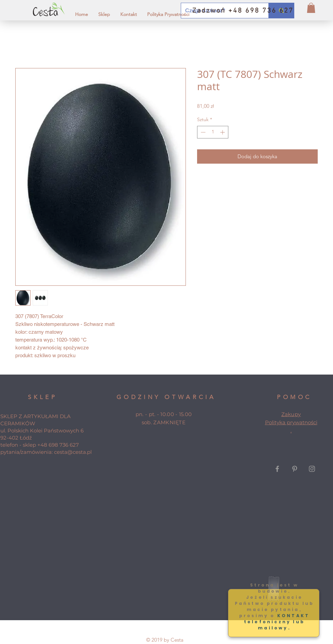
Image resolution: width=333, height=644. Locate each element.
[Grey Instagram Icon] (312, 469)
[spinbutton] (213, 132)
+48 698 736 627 (58, 445)
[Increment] (223, 132)
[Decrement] (202, 132)
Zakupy (291, 414)
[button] (311, 8)
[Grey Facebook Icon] (277, 469)
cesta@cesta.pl (73, 452)
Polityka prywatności (291, 422)
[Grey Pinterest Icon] (295, 469)
